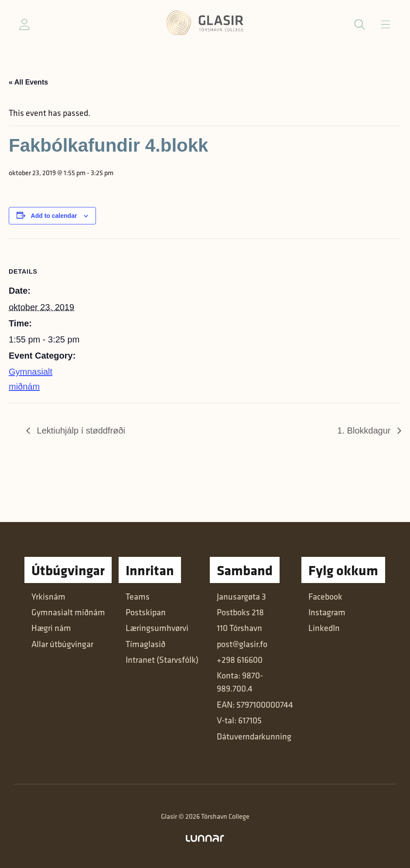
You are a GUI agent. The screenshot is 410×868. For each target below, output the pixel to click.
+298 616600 (240, 659)
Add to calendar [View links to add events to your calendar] (54, 216)
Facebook (325, 596)
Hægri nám (51, 628)
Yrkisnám (48, 596)
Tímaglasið (145, 644)
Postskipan (146, 612)
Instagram (327, 612)
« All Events (28, 82)
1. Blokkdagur (365, 431)
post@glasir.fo (242, 644)
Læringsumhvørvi (157, 628)
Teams (138, 596)
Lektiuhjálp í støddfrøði (80, 431)
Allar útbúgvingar (62, 644)
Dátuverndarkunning (254, 736)
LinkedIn (324, 628)
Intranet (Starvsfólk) (162, 659)
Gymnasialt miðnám (68, 612)
